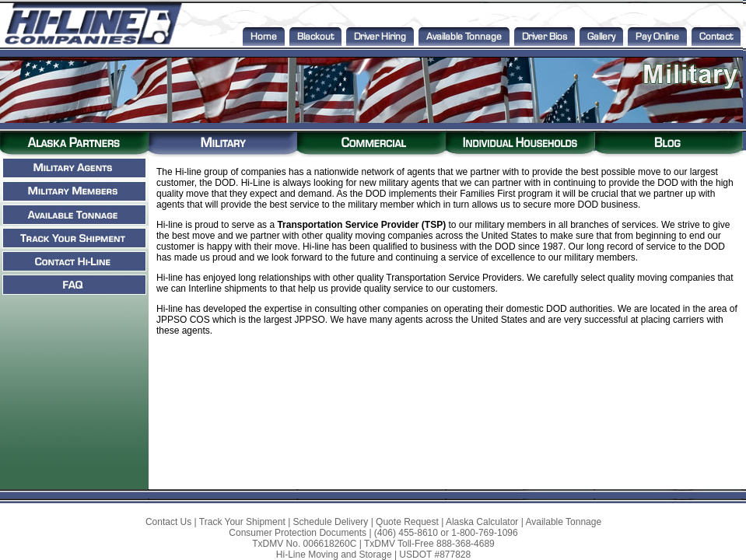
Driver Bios (545, 37)
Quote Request (407, 522)
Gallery (601, 37)
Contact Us (168, 522)
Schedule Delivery (331, 522)
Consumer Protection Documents (298, 533)
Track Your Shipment (242, 522)
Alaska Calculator (482, 522)
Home (264, 37)
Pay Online (657, 37)
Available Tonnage (464, 37)
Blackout (315, 37)
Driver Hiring (380, 37)
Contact (716, 37)
